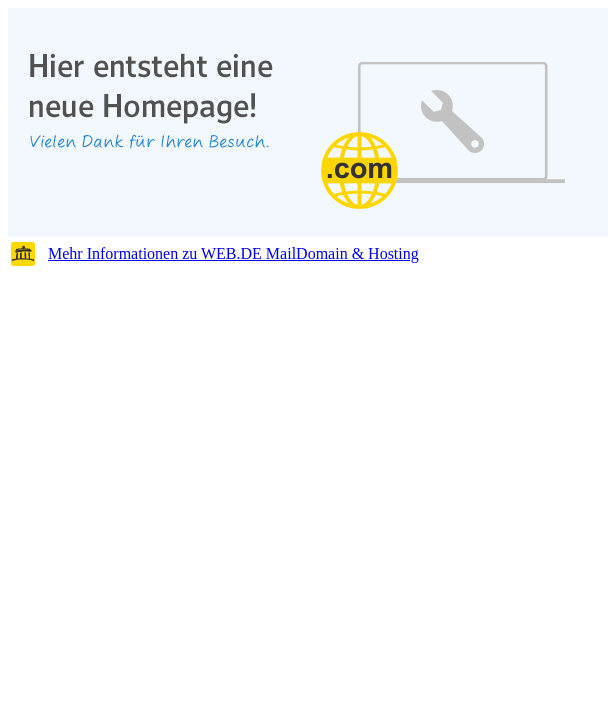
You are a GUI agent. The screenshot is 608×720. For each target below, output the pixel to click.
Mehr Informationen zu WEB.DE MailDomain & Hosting (233, 253)
